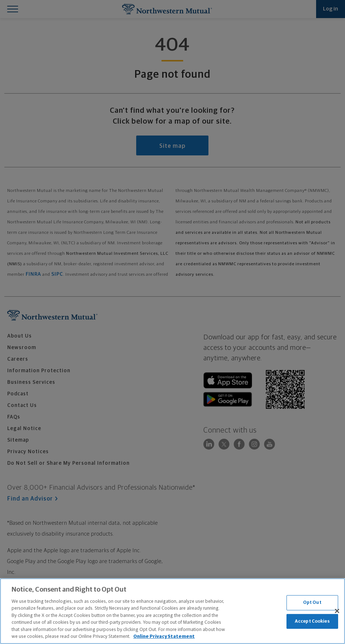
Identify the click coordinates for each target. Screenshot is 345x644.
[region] (172, 611)
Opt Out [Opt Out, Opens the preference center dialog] (312, 603)
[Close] (337, 611)
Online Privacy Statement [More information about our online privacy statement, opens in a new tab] (164, 637)
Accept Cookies (312, 621)
